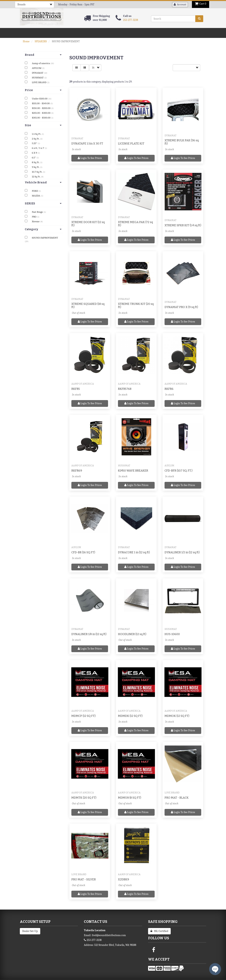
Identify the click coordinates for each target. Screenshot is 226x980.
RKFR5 (76, 389)
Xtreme (36, 221)
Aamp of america (41, 63)
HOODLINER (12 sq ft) (132, 634)
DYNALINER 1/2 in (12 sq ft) (182, 552)
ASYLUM (37, 68)
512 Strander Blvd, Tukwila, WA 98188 (115, 945)
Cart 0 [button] (201, 4)
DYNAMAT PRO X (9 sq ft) (181, 307)
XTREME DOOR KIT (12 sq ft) (88, 224)
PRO (34, 217)
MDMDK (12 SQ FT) (130, 716)
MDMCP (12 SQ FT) (83, 716)
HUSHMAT (38, 77)
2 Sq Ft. (36, 139)
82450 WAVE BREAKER (133, 471)
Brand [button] (43, 55)
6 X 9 (35, 153)
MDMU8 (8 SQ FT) (130, 798)
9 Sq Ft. (36, 167)
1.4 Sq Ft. (37, 134)
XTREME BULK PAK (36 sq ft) (182, 142)
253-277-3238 (131, 20)
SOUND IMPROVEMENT (45, 238)
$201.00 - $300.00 (42, 113)
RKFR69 (77, 471)
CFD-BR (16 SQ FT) (83, 552)
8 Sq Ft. (36, 162)
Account (180, 4)
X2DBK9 (124, 879)
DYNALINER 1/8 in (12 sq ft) (89, 634)
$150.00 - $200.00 (42, 108)
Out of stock (79, 313)
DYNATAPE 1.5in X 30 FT (87, 144)
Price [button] (43, 90)
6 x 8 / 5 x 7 (38, 148)
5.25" (35, 143)
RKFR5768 (125, 389)
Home (26, 41)
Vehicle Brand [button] (43, 182)
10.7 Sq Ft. (37, 172)
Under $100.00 (40, 99)
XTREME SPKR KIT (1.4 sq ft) (183, 225)
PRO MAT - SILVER (84, 879)
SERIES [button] (43, 204)
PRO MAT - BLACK (177, 798)
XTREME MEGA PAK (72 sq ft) (135, 224)
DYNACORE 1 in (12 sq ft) (134, 552)
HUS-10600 (172, 634)
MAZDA (36, 196)
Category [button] (43, 229)
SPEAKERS (41, 41)
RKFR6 (169, 389)
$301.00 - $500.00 (42, 118)
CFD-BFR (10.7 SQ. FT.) (179, 471)
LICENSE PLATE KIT (131, 144)
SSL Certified (159, 931)
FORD (35, 191)
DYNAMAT (38, 73)
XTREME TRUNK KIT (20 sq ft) (136, 305)
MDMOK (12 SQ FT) (177, 716)
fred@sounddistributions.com (109, 935)
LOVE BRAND (39, 82)
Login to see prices (90, 158)
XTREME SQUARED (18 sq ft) (88, 305)
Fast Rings (38, 212)
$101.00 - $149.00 (41, 103)
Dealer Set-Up (30, 931)
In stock (76, 149)
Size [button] (43, 125)
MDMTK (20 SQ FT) (84, 798)
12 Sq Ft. (36, 177)
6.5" (34, 157)
